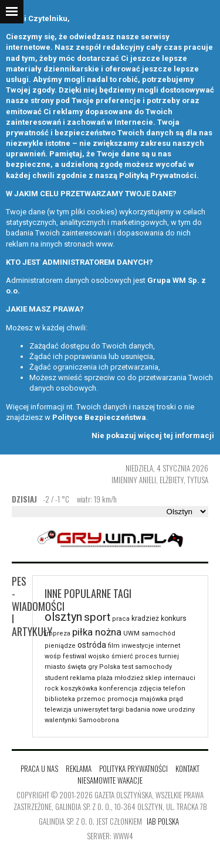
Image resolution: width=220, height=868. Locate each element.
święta (77, 667)
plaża (105, 678)
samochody (153, 667)
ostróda (92, 645)
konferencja (118, 688)
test (128, 667)
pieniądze (60, 646)
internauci (180, 678)
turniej (169, 656)
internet (168, 646)
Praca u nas (39, 768)
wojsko (99, 656)
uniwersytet (91, 710)
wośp (53, 656)
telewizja (58, 710)
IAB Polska (163, 821)
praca (121, 619)
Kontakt (187, 768)
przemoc (91, 699)
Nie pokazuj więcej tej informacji (153, 435)
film (114, 646)
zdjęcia (150, 688)
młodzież (129, 678)
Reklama (79, 768)
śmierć (122, 656)
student (56, 678)
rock (52, 688)
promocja (123, 699)
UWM (131, 633)
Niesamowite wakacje (110, 780)
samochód (158, 633)
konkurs (174, 618)
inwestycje (138, 646)
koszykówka (79, 688)
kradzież (145, 618)
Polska (110, 667)
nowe (159, 710)
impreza (57, 633)
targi (117, 710)
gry (93, 667)
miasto (55, 667)
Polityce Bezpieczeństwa (99, 417)
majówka (153, 699)
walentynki (61, 720)
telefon (174, 688)
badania (138, 710)
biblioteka (60, 699)
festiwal (75, 656)
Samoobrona (99, 720)
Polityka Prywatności (133, 768)
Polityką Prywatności (158, 175)
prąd (176, 699)
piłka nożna (97, 632)
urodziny (181, 710)
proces (146, 656)
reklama (82, 678)
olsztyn (63, 617)
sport (97, 617)
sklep (153, 678)
